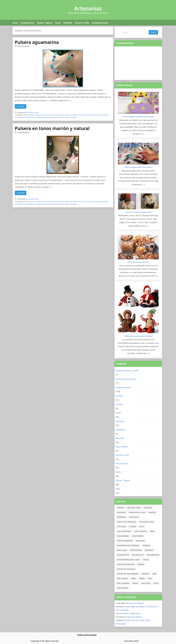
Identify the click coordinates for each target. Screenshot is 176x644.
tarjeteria (145, 574)
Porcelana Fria (27, 23)
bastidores (121, 517)
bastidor (152, 512)
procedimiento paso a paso (128, 560)
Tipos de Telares (137, 603)
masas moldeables (125, 541)
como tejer (122, 526)
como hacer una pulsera (86, 115)
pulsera (62, 117)
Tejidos (142, 578)
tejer (155, 574)
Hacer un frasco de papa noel (138, 212)
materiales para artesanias (128, 545)
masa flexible (138, 536)
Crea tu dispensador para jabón (138, 167)
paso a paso (122, 550)
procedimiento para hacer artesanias (47, 117)
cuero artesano (140, 531)
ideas (152, 531)
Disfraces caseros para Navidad (138, 336)
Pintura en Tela (82, 23)
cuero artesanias (124, 531)
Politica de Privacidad (87, 635)
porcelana (149, 550)
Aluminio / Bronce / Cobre (127, 371)
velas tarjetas (123, 588)
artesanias (38, 115)
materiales (97, 115)
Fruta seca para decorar (138, 262)
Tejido (118, 472)
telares (135, 583)
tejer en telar (122, 578)
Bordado (119, 396)
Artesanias (88, 8)
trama (156, 583)
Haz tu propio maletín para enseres (138, 117)
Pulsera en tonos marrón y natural (52, 128)
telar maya (146, 583)
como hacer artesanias (57, 115)
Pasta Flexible (122, 447)
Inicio (15, 23)
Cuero (58, 23)
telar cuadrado (123, 583)
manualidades (123, 536)
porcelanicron (138, 555)
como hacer (45, 115)
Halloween (120, 430)
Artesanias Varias (100, 23)
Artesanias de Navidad (126, 379)
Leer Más (21, 106)
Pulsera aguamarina (37, 42)
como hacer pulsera (71, 115)
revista (146, 560)
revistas (141, 564)
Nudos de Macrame (132, 613)
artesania (31, 115)
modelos (146, 545)
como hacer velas (147, 522)
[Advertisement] (138, 63)
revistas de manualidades (128, 574)
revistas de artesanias (126, 569)
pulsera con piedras (71, 117)
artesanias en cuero (137, 512)
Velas (118, 489)
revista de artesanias (126, 564)
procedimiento (30, 117)
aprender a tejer (134, 508)
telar (150, 578)
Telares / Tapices (45, 23)
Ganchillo (68, 23)
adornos (120, 508)
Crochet (119, 404)
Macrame (120, 438)
